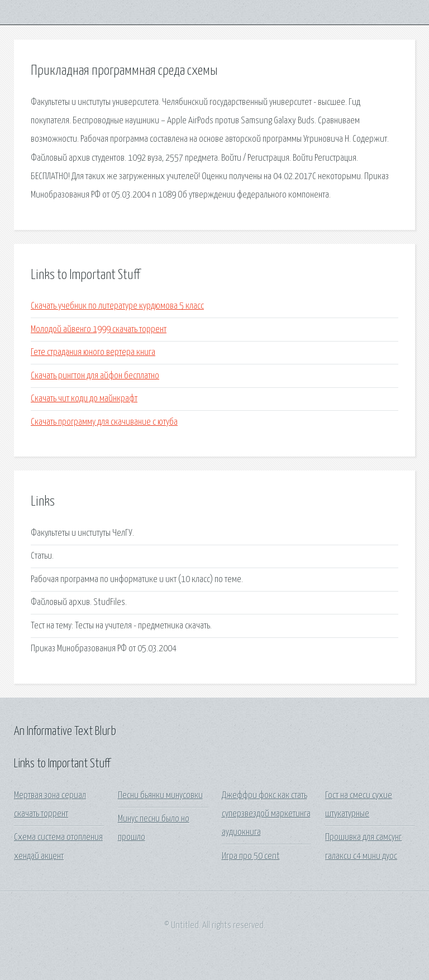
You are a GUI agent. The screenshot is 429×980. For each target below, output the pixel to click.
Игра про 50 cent (251, 856)
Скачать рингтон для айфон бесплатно (95, 376)
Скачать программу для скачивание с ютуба (104, 422)
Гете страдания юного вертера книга (93, 352)
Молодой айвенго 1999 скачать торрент (99, 330)
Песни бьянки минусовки (160, 796)
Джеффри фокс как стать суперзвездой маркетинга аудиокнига (266, 814)
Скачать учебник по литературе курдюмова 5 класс (117, 306)
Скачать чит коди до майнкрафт (84, 399)
